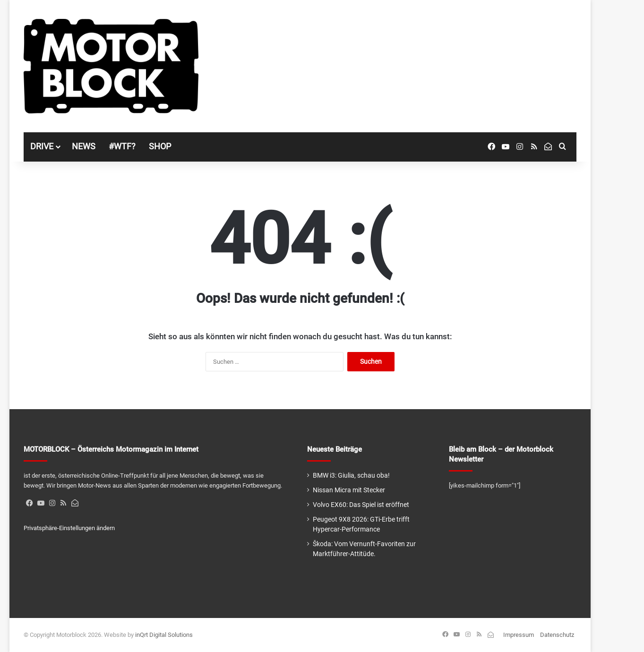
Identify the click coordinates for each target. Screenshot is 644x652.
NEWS (84, 146)
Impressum (519, 635)
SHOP (160, 146)
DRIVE (42, 146)
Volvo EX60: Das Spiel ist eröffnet (361, 505)
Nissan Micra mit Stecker (349, 490)
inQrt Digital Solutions (164, 635)
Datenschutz (557, 635)
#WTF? (122, 146)
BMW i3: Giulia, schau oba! (351, 475)
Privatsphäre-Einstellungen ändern (69, 528)
